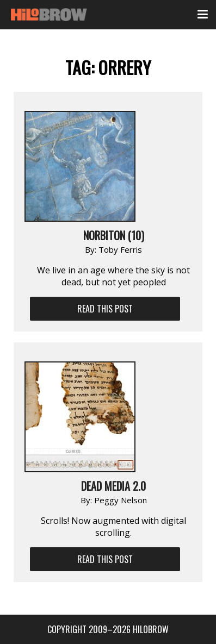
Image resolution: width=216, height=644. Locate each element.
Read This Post (105, 309)
